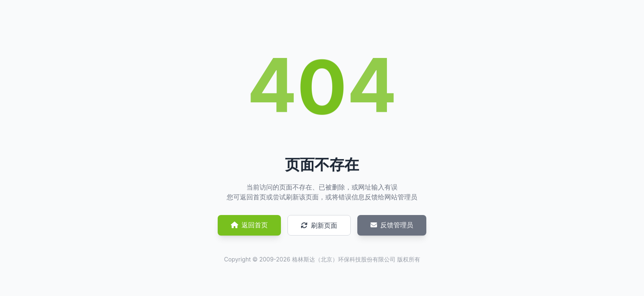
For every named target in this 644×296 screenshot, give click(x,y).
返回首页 (249, 225)
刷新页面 (319, 225)
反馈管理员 (392, 225)
